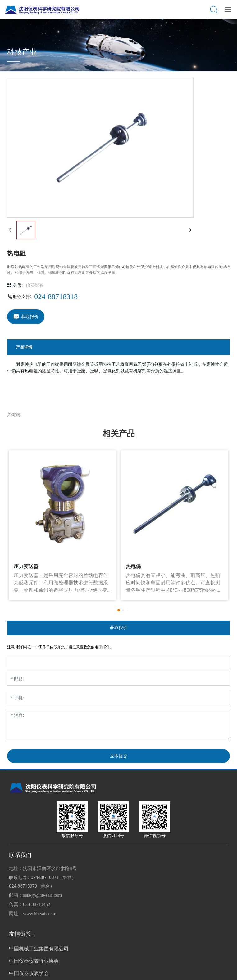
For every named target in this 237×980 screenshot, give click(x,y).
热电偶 (133, 566)
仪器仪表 (34, 285)
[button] (119, 610)
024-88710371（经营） (53, 877)
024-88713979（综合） (32, 886)
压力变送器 (26, 566)
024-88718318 (56, 296)
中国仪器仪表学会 (29, 973)
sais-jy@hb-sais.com (42, 895)
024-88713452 (37, 904)
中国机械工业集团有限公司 (39, 949)
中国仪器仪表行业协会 (34, 961)
